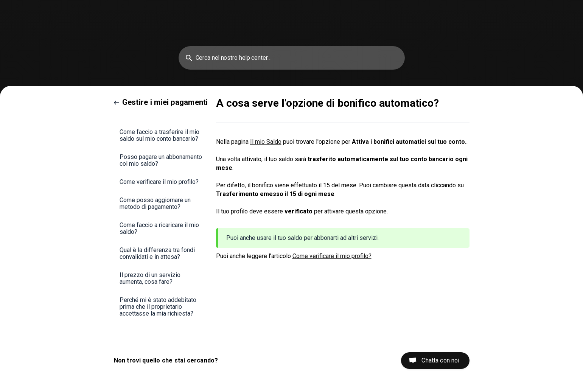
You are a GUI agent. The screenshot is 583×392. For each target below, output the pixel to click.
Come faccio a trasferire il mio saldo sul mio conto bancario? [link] (159, 135)
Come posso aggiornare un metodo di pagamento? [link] (155, 203)
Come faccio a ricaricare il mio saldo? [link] (159, 228)
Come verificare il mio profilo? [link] (159, 182)
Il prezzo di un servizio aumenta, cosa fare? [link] (150, 278)
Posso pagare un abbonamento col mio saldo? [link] (161, 160)
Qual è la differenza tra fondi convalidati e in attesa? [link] (157, 253)
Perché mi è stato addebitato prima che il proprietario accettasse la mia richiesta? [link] (158, 307)
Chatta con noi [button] (440, 360)
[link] (161, 102)
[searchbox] (292, 58)
